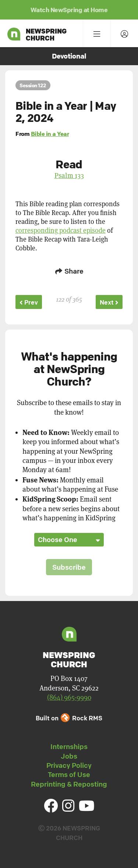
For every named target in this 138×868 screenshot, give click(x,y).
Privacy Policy (69, 765)
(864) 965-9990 (69, 697)
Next (109, 302)
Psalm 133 (69, 175)
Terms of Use (69, 774)
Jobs (69, 756)
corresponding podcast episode (61, 230)
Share (69, 271)
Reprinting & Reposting (69, 784)
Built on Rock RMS (69, 718)
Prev (29, 302)
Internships (69, 746)
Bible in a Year (50, 134)
